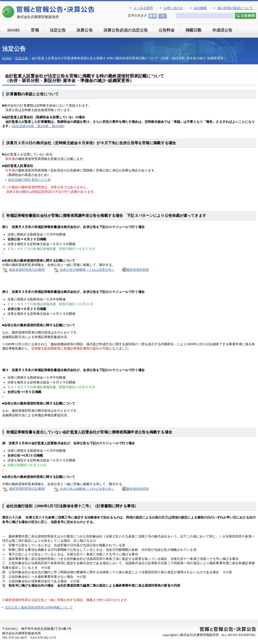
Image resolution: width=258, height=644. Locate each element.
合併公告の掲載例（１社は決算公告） (87, 270)
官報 (35, 30)
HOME (14, 30)
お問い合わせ (173, 8)
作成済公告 (222, 30)
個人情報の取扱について (235, 8)
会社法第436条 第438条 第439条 (38, 126)
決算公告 (84, 30)
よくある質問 (143, 8)
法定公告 (58, 30)
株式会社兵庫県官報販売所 (38, 17)
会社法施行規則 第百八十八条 (30, 180)
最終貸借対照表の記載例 (23, 270)
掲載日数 (194, 30)
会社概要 (200, 8)
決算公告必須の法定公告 (126, 30)
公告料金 (167, 30)
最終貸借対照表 (138, 270)
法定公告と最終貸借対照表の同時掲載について (39, 607)
